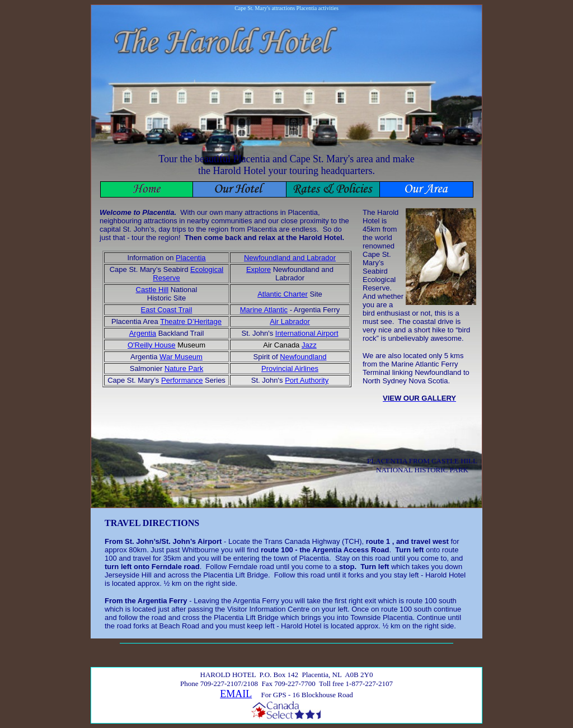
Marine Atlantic (264, 310)
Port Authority (307, 380)
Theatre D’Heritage (191, 321)
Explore (259, 269)
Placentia (191, 258)
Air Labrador (290, 321)
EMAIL (236, 694)
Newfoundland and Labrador (290, 258)
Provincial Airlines (290, 368)
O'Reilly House (152, 345)
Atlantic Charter (283, 294)
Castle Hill (152, 290)
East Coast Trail (167, 310)
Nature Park (184, 368)
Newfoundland (303, 357)
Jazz (309, 345)
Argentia (143, 333)
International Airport (307, 333)
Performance (182, 380)
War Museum (181, 357)
